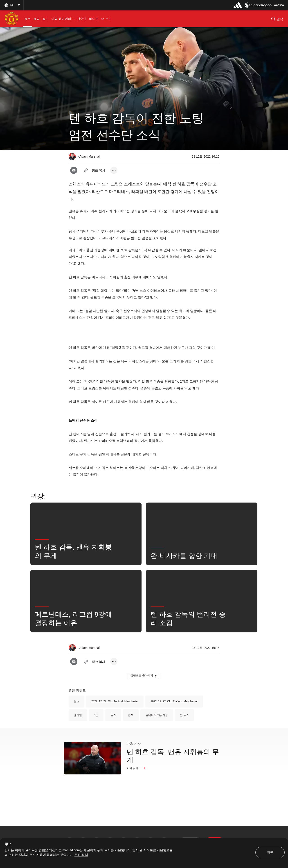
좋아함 (78, 715)
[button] (12, 5)
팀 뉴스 (184, 715)
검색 (131, 715)
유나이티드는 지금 (157, 715)
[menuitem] (27, 19)
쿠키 (9, 844)
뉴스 (76, 701)
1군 (96, 715)
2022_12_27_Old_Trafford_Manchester (115, 701)
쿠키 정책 (81, 855)
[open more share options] (114, 170)
